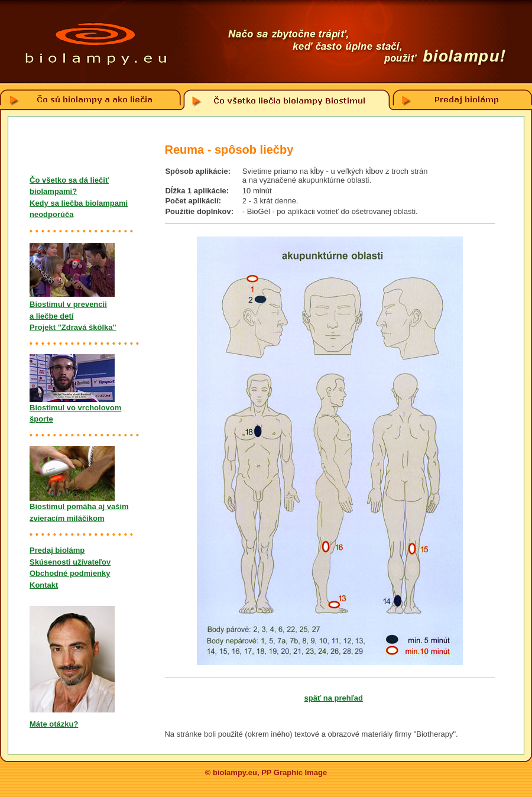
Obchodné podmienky (70, 573)
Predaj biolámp (57, 550)
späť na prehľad (334, 698)
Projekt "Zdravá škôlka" (73, 327)
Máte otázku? (54, 724)
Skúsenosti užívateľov (70, 562)
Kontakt (44, 585)
